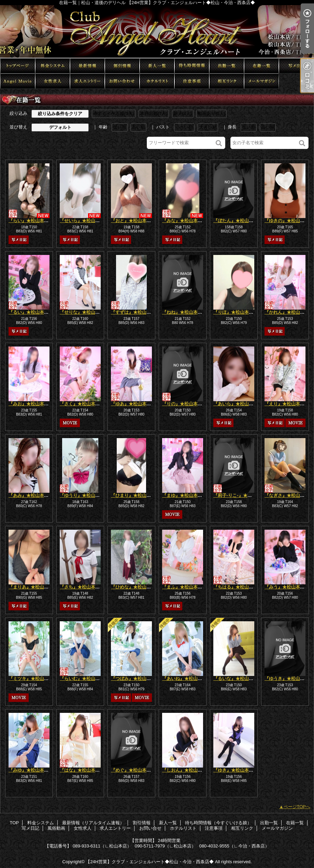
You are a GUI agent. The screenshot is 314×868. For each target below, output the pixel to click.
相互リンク (227, 81)
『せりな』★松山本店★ (84, 312)
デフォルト (60, 127)
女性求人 (53, 81)
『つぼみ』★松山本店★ (135, 679)
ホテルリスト (157, 81)
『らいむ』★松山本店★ (84, 679)
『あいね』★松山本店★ (187, 679)
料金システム (53, 66)
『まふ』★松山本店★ (184, 587)
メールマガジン (261, 81)
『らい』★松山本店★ (31, 221)
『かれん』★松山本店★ (289, 312)
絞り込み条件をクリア (60, 114)
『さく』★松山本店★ (82, 404)
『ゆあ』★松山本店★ (133, 404)
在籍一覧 (261, 66)
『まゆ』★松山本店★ (184, 495)
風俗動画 (18, 81)
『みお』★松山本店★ (31, 404)
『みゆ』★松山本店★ (31, 770)
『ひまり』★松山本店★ (135, 495)
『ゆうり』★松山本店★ (84, 495)
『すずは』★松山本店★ (135, 312)
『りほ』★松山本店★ (235, 312)
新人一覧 (157, 66)
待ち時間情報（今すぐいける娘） (192, 66)
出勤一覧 (227, 66)
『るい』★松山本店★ (31, 312)
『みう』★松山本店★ (287, 587)
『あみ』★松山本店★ (31, 495)
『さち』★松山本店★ (82, 587)
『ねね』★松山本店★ (184, 312)
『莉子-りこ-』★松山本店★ (241, 495)
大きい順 (208, 127)
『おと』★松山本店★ (133, 221)
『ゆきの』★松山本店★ (289, 221)
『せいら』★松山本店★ (84, 221)
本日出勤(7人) (154, 114)
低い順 (120, 127)
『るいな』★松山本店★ (238, 679)
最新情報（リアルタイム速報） (87, 66)
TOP (18, 66)
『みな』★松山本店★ (184, 221)
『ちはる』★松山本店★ (238, 587)
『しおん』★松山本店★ (187, 770)
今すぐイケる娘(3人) (114, 114)
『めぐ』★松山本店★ (133, 770)
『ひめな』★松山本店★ (135, 587)
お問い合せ (122, 81)
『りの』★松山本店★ (184, 404)
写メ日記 (296, 66)
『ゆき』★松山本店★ (235, 770)
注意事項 (192, 81)
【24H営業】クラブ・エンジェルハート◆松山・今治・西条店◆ (150, 862)
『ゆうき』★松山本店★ (289, 679)
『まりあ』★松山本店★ (33, 587)
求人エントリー (87, 81)
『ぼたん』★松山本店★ (238, 221)
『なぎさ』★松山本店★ (289, 495)
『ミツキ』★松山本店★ (33, 679)
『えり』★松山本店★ (287, 404)
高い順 (138, 127)
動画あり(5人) (211, 114)
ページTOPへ (297, 807)
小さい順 (184, 127)
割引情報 (122, 66)
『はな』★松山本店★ (82, 770)
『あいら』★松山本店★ (238, 404)
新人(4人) (183, 114)
